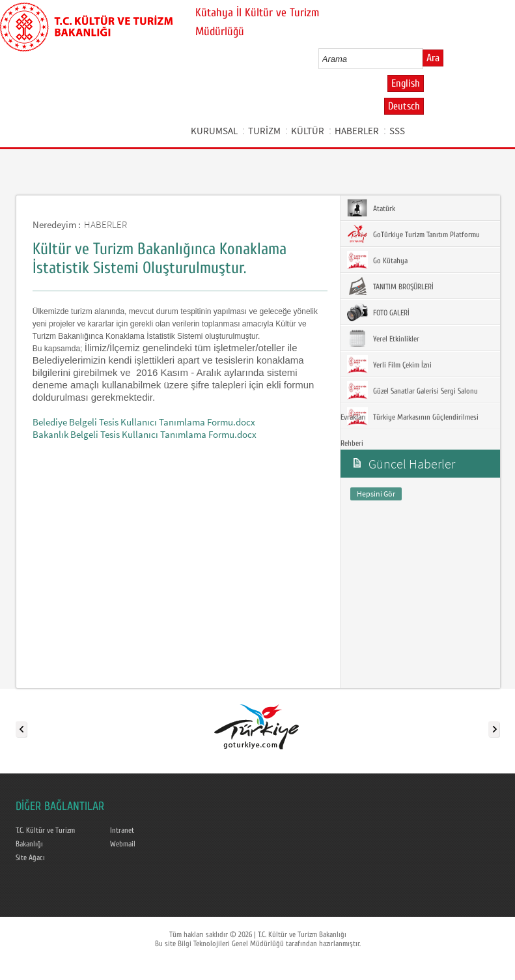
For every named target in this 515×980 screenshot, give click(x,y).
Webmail (123, 844)
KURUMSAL (214, 131)
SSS (397, 131)
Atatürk (371, 208)
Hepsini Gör (376, 494)
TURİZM (264, 131)
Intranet (122, 830)
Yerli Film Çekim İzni (389, 364)
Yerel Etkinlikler (383, 338)
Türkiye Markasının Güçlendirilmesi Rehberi (410, 427)
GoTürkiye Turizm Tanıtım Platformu (413, 234)
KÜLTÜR (308, 131)
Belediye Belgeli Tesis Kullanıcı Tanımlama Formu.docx (144, 422)
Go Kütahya (377, 260)
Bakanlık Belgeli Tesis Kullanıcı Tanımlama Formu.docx (145, 434)
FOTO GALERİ (378, 312)
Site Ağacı (30, 857)
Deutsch (404, 106)
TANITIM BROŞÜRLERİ (390, 286)
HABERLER (357, 131)
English (406, 83)
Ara (433, 58)
